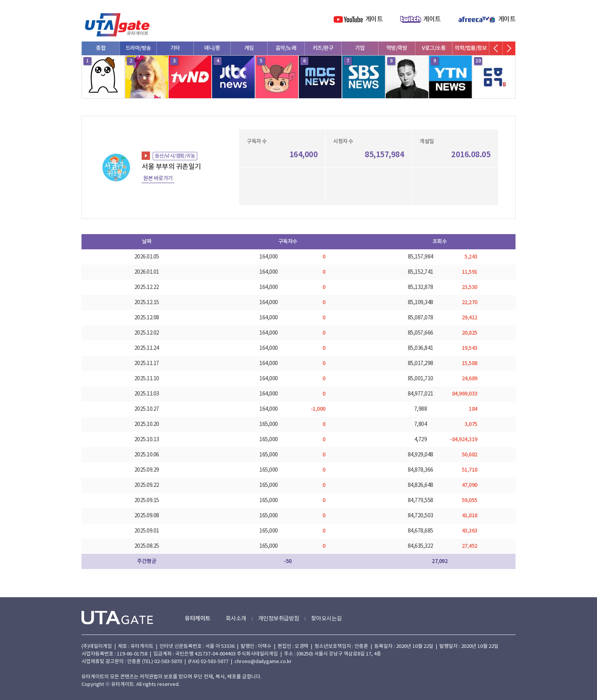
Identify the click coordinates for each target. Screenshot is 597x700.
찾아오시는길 (326, 619)
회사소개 (236, 619)
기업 (360, 48)
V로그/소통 (434, 48)
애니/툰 (212, 48)
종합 (101, 48)
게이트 (374, 19)
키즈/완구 (323, 48)
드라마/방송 (138, 48)
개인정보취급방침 (279, 619)
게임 (249, 48)
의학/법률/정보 (471, 48)
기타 (175, 48)
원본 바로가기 (158, 179)
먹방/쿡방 (397, 48)
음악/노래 (286, 48)
